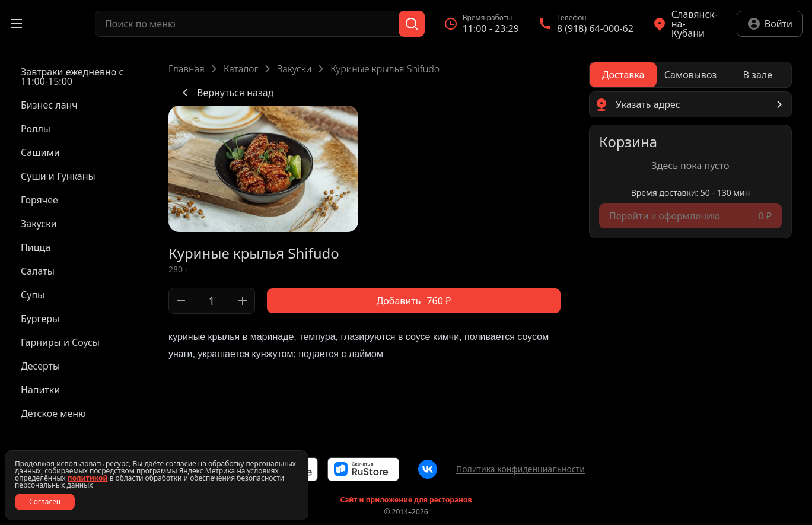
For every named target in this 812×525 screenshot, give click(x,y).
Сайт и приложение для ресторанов (406, 500)
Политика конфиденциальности (520, 469)
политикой (88, 478)
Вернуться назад (226, 93)
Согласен (45, 502)
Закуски (294, 69)
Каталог (241, 69)
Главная (187, 69)
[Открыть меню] (17, 24)
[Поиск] (412, 24)
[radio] (623, 75)
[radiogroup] (690, 75)
